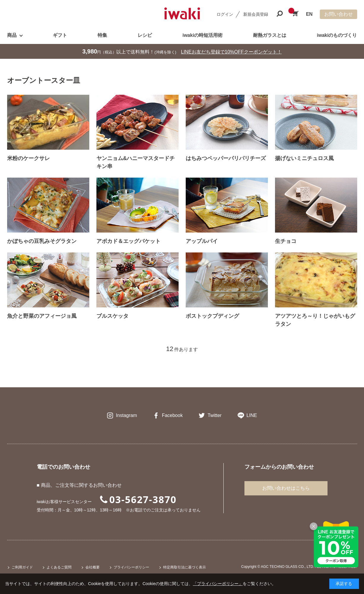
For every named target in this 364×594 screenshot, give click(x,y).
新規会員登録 (256, 14)
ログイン (225, 14)
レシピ (145, 35)
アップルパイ (202, 241)
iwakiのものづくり (337, 35)
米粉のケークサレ (28, 158)
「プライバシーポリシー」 (218, 584)
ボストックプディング (212, 316)
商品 (12, 35)
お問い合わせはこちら (286, 488)
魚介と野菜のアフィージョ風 (42, 316)
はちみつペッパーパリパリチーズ (226, 158)
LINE (252, 415)
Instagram (127, 415)
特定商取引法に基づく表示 (185, 567)
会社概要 (93, 567)
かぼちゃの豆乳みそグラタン (42, 241)
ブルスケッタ (112, 316)
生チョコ (286, 241)
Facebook (172, 415)
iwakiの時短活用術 (202, 35)
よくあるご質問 (59, 567)
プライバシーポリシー (131, 567)
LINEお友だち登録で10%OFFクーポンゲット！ (231, 52)
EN (309, 14)
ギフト (60, 35)
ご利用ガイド (22, 567)
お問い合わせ (338, 14)
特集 (102, 35)
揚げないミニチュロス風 (304, 158)
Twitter (215, 415)
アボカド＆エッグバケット (128, 241)
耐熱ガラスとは (270, 35)
